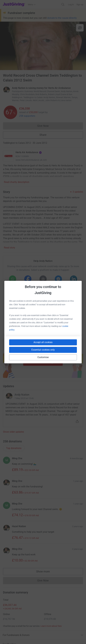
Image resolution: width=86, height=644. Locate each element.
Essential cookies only (43, 350)
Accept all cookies (43, 342)
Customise (43, 357)
